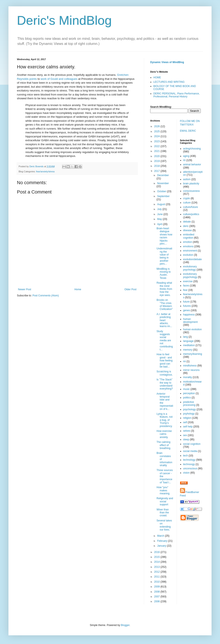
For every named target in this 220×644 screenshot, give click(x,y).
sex (185, 435)
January (162, 546)
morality (188, 377)
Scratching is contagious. (165, 373)
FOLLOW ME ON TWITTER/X (190, 123)
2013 (157, 567)
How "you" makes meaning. (163, 490)
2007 (157, 597)
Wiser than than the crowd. (163, 513)
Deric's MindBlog (64, 20)
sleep (186, 439)
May (160, 219)
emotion (188, 242)
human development (190, 321)
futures (187, 306)
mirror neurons (191, 370)
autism (187, 179)
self (185, 422)
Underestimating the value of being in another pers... (164, 256)
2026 (157, 126)
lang (186, 337)
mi (185, 361)
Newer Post (25, 289)
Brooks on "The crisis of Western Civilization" (165, 305)
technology (189, 460)
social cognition (192, 444)
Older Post (130, 289)
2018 (157, 166)
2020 (157, 156)
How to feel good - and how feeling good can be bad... (165, 361)
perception (189, 393)
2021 (157, 151)
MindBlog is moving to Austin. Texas (164, 273)
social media (190, 451)
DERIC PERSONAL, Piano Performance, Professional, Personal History (177, 95)
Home (78, 289)
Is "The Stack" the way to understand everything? (165, 384)
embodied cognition (189, 236)
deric (186, 226)
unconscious (190, 468)
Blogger (125, 625)
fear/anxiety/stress (45, 171)
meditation (189, 345)
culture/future (191, 207)
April (160, 224)
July (160, 209)
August (162, 204)
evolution (188, 255)
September (163, 196)
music (186, 389)
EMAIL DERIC (188, 131)
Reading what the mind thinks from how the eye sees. (164, 289)
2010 (157, 582)
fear (185, 290)
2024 (157, 136)
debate (187, 222)
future (186, 302)
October (162, 191)
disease (188, 230)
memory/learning (193, 354)
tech (186, 456)
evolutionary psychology (190, 268)
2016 (157, 552)
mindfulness (190, 366)
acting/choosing (192, 149)
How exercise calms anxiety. (164, 434)
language (188, 341)
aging (186, 156)
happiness (189, 315)
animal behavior (192, 164)
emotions (188, 246)
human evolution (192, 329)
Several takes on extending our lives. (164, 525)
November (163, 183)
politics (187, 398)
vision (186, 473)
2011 (157, 577)
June (160, 214)
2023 (157, 141)
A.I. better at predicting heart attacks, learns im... (164, 320)
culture (187, 203)
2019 (157, 161)
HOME (157, 77)
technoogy (189, 464)
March (161, 536)
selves (187, 431)
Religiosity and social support (165, 501)
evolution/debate (192, 259)
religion (187, 418)
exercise (188, 281)
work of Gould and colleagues (59, 79)
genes (187, 310)
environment (190, 251)
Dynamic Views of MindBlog (167, 62)
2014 (157, 562)
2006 (157, 601)
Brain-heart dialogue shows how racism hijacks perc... (164, 236)
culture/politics (191, 214)
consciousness (192, 191)
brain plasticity (191, 184)
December (163, 175)
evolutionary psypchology (190, 275)
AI (184, 160)
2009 (157, 587)
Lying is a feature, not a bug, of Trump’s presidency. (165, 420)
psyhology (189, 414)
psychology (190, 409)
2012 (157, 572)
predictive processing (189, 404)
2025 (157, 131)
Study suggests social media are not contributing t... (165, 340)
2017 (157, 171)
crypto (187, 198)
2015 (157, 557)
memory (188, 350)
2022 (157, 146)
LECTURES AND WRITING (169, 82)
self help (188, 427)
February (163, 541)
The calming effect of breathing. (164, 445)
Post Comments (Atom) (46, 296)
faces (186, 286)
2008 (157, 592)
